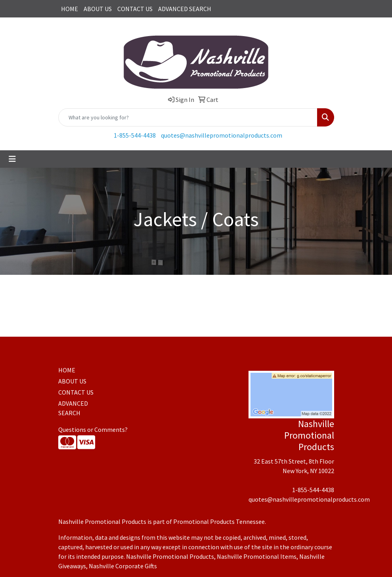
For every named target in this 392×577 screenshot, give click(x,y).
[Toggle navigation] (12, 159)
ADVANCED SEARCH (185, 9)
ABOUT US (98, 9)
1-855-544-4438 (135, 135)
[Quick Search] (188, 117)
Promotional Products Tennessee (219, 521)
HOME (70, 9)
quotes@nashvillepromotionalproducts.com (222, 135)
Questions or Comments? (93, 429)
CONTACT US (135, 9)
